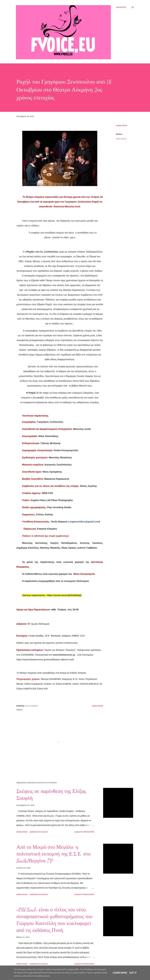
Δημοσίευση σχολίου (39, 832)
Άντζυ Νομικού (121, 139)
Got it (133, 973)
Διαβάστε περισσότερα (84, 832)
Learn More (120, 973)
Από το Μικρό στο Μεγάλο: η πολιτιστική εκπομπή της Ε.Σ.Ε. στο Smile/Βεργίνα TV (53, 854)
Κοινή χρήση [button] (122, 125)
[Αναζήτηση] (121, 7)
